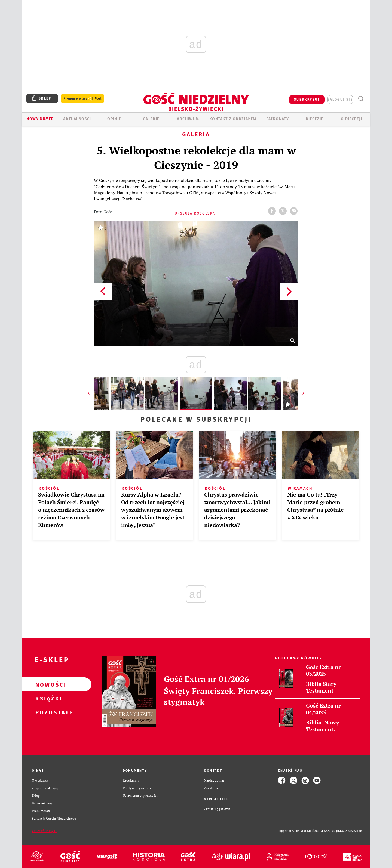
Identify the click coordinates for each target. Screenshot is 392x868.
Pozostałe (48, 712)
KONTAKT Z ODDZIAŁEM (233, 119)
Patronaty (278, 119)
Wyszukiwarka (361, 99)
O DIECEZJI (351, 119)
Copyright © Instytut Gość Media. (301, 831)
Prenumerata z (82, 99)
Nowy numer (40, 119)
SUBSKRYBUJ (307, 100)
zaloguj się (340, 100)
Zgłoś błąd (44, 831)
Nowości (48, 684)
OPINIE (114, 119)
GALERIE (151, 119)
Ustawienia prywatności (140, 796)
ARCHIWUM (188, 119)
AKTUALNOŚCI (77, 119)
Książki (48, 698)
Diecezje (315, 119)
